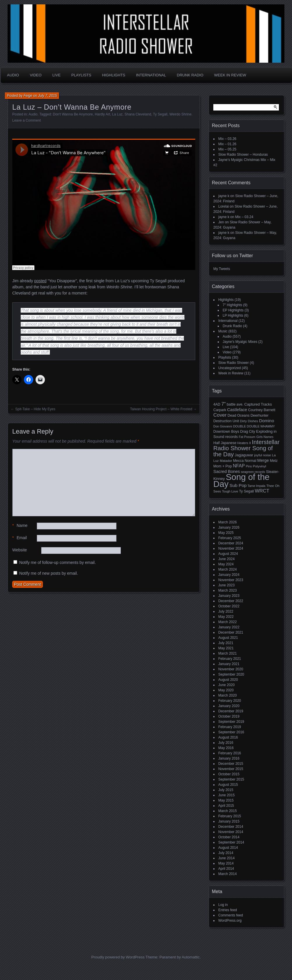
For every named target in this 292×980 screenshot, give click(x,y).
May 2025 (226, 533)
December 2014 (231, 827)
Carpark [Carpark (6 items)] (220, 410)
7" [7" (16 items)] (223, 404)
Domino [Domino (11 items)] (267, 421)
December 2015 (231, 764)
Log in (223, 905)
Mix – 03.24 (244, 217)
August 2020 (228, 680)
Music (223, 331)
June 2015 (226, 795)
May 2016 (226, 748)
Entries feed (228, 910)
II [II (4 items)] (250, 443)
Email (20, 538)
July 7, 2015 (48, 96)
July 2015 (226, 790)
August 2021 (228, 638)
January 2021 (229, 664)
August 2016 (228, 737)
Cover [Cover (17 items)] (220, 415)
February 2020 (230, 701)
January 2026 (229, 527)
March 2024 (227, 569)
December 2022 (231, 601)
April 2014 (226, 869)
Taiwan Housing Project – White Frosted (161, 409)
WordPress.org (230, 921)
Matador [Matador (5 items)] (226, 461)
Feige (28, 96)
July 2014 (226, 853)
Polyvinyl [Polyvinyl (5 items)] (259, 466)
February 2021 (230, 659)
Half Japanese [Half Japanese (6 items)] (225, 443)
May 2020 (226, 690)
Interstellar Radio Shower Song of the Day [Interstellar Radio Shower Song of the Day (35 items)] (246, 448)
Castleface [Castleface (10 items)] (237, 410)
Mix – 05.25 (227, 149)
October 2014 (229, 837)
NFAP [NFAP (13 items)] (239, 466)
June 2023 (226, 585)
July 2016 (226, 743)
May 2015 (226, 800)
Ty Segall (160, 114)
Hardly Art (102, 114)
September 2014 (231, 842)
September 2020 (231, 674)
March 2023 (227, 590)
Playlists (81, 75)
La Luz (117, 114)
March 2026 (227, 522)
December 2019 (231, 711)
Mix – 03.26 (227, 139)
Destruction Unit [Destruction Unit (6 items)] (226, 421)
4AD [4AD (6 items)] (217, 404)
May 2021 (226, 648)
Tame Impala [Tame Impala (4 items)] (257, 486)
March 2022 (227, 622)
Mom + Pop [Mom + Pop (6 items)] (223, 466)
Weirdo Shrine (180, 114)
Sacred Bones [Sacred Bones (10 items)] (227, 471)
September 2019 (231, 722)
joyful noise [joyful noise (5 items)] (263, 455)
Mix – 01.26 (227, 144)
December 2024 (231, 543)
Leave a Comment (27, 120)
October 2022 (229, 606)
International (151, 75)
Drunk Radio (190, 75)
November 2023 (231, 580)
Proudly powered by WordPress (118, 957)
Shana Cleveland (138, 114)
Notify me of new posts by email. (49, 573)
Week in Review (230, 75)
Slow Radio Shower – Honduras (243, 155)
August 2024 (228, 554)
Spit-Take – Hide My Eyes (35, 409)
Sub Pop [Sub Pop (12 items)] (238, 485)
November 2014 (231, 832)
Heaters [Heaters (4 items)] (243, 443)
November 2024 (231, 548)
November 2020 (231, 669)
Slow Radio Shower (234, 363)
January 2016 (229, 758)
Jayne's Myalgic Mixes (240, 342)
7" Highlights (232, 305)
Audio (13, 75)
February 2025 (230, 538)
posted (40, 281)
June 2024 (226, 559)
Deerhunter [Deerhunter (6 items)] (260, 416)
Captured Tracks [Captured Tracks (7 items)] (258, 404)
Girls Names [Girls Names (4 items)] (265, 437)
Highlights (114, 75)
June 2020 (226, 685)
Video (36, 75)
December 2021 (231, 632)
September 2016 (231, 732)
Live (57, 75)
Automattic (191, 957)
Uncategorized (229, 368)
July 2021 (226, 643)
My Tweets (222, 269)
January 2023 (229, 596)
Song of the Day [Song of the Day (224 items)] (241, 480)
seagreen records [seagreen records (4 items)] (253, 472)
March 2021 (227, 653)
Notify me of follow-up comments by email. (58, 562)
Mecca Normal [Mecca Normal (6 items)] (245, 461)
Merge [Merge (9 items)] (263, 460)
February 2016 (230, 753)
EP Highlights (233, 310)
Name (20, 526)
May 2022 (226, 617)
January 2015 (229, 821)
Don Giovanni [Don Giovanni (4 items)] (223, 426)
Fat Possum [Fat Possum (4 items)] (247, 437)
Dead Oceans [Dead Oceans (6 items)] (239, 416)
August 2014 (228, 848)
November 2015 (231, 769)
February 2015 (230, 816)
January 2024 (229, 575)
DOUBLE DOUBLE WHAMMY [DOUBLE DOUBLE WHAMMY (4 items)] (254, 426)
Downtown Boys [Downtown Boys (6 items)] (226, 432)
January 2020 (229, 706)
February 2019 (230, 727)
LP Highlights (233, 315)
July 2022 (226, 611)
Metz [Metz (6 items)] (274, 461)
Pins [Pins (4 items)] (249, 466)
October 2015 (229, 774)
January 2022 (229, 627)
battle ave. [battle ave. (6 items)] (235, 404)
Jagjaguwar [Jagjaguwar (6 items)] (244, 455)
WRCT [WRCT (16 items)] (262, 491)
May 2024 (226, 564)
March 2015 (227, 811)
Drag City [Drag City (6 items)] (248, 432)
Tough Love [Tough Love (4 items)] (230, 491)
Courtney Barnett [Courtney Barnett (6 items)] (262, 410)
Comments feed (231, 915)
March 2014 (227, 874)
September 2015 (231, 779)
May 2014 (226, 863)
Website (20, 550)
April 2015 (226, 806)
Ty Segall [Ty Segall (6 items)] (246, 491)
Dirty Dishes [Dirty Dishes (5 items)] (249, 421)
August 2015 (228, 785)
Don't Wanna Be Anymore (73, 114)
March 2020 (227, 695)
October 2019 (229, 716)
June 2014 (226, 858)
